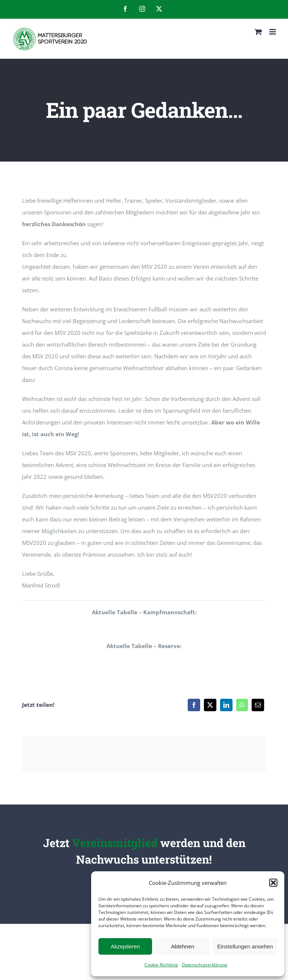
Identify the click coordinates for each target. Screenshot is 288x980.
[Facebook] (194, 705)
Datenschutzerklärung (205, 965)
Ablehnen (182, 946)
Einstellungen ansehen (245, 946)
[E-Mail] (258, 705)
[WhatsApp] (242, 705)
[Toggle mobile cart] (258, 32)
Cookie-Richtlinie (161, 965)
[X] (210, 705)
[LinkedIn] (226, 705)
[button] (273, 883)
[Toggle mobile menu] (273, 32)
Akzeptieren (125, 946)
